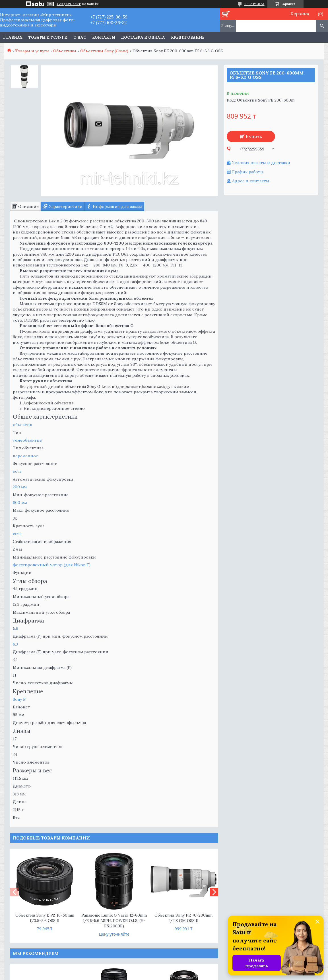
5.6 (16, 628)
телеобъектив (27, 440)
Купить (254, 137)
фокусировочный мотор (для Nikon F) (52, 565)
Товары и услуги (48, 37)
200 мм (20, 487)
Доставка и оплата (143, 37)
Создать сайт (69, 4)
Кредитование (188, 37)
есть (17, 471)
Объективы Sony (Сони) (104, 51)
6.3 (15, 644)
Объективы (65, 51)
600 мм (20, 503)
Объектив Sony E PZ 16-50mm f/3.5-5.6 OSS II (45, 918)
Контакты (104, 37)
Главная (13, 37)
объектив (22, 425)
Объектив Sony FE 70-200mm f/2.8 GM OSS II (183, 918)
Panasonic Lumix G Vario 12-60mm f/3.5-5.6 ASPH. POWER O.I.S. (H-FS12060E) (114, 921)
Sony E (19, 699)
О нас (80, 37)
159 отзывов (254, 4)
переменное (25, 456)
